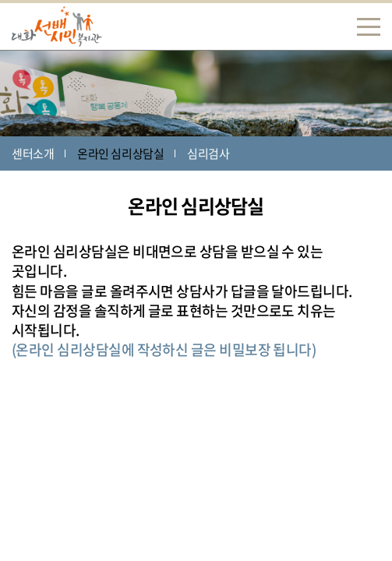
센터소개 (33, 153)
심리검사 (208, 153)
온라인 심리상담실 (120, 153)
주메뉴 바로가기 (0, 0)
